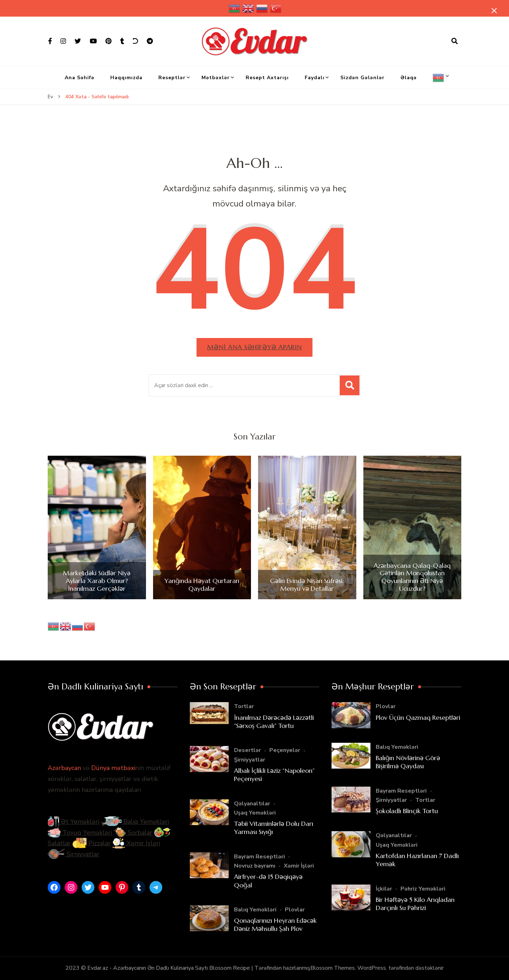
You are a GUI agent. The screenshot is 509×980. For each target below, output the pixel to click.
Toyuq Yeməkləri (80, 833)
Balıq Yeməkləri (135, 822)
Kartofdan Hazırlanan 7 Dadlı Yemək (417, 860)
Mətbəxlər (216, 78)
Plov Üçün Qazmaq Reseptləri (418, 717)
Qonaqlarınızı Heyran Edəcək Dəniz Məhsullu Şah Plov (275, 924)
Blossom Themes (333, 968)
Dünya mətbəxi (113, 768)
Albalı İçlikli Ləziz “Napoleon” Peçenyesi (274, 775)
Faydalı (315, 78)
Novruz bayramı (255, 866)
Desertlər (247, 751)
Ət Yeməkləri (74, 822)
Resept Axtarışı (267, 78)
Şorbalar (133, 833)
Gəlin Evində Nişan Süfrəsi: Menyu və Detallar (307, 585)
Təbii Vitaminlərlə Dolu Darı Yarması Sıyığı (274, 828)
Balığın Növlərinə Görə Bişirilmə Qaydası (408, 762)
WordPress (372, 968)
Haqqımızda (126, 78)
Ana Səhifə (80, 78)
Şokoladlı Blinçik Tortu (407, 811)
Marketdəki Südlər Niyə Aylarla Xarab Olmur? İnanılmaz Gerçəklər (97, 581)
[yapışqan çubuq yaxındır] (493, 11)
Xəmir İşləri (136, 844)
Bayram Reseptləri (259, 857)
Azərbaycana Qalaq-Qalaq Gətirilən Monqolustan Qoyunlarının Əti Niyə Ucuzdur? (412, 577)
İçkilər (384, 889)
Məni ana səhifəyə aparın (255, 347)
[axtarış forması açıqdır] (455, 41)
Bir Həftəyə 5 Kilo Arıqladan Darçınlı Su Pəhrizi (415, 904)
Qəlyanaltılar (252, 804)
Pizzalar (92, 844)
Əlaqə (409, 78)
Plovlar (295, 910)
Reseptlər (172, 78)
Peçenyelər (285, 751)
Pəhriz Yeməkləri (423, 889)
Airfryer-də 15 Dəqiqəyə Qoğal (268, 881)
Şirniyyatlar (74, 854)
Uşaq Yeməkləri (255, 813)
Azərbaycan (64, 768)
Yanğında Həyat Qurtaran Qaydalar (202, 585)
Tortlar (244, 707)
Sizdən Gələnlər (362, 78)
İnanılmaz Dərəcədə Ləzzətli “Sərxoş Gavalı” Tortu (274, 722)
